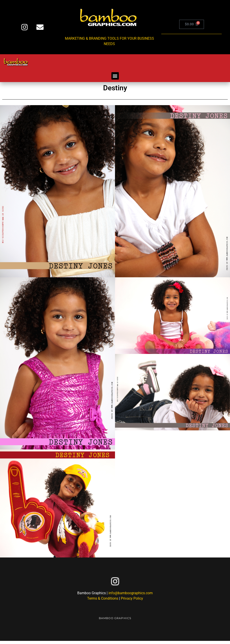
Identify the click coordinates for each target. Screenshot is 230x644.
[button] (115, 76)
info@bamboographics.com (131, 596)
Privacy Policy (132, 602)
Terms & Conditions (103, 602)
